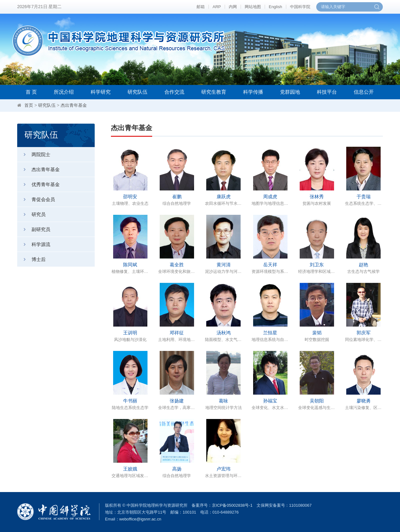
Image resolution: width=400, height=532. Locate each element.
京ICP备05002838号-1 (232, 505)
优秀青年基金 (38, 184)
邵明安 (130, 197)
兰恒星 (270, 333)
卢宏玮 (224, 469)
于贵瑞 (364, 197)
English (275, 7)
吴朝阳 (317, 401)
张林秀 (317, 197)
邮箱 (201, 7)
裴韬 (317, 333)
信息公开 (364, 92)
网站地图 (253, 7)
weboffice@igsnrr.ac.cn (140, 519)
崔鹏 (177, 197)
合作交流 (174, 92)
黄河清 (224, 265)
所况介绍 (64, 92)
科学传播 (253, 92)
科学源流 (34, 244)
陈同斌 (130, 265)
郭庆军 (364, 333)
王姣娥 (130, 469)
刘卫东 (317, 265)
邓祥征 (177, 333)
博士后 (31, 259)
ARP (217, 7)
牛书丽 (130, 401)
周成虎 (270, 197)
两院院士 (34, 154)
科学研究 (101, 92)
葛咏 (223, 401)
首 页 (31, 92)
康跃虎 (224, 197)
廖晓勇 (364, 401)
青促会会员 (36, 199)
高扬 (177, 469)
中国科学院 (300, 7)
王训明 (130, 333)
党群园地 (290, 92)
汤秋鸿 (224, 333)
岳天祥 (270, 265)
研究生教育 (214, 92)
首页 (29, 105)
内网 (233, 7)
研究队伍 (137, 92)
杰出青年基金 (74, 105)
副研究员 (34, 229)
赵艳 (363, 265)
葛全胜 (177, 265)
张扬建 (177, 401)
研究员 (31, 214)
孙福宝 (270, 401)
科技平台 (327, 92)
